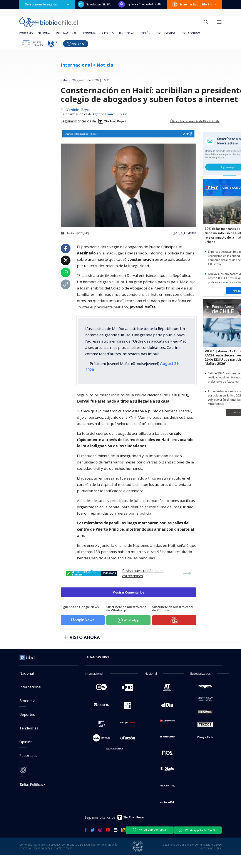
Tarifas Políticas (31, 784)
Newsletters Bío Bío (95, 4)
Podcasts (26, 33)
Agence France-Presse (110, 114)
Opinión (145, 33)
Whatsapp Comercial (150, 830)
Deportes (107, 33)
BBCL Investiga (166, 33)
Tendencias (126, 33)
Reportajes (28, 756)
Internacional (66, 33)
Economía (89, 33)
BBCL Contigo (190, 33)
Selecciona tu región (47, 4)
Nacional (44, 33)
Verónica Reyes (78, 110)
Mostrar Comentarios (128, 592)
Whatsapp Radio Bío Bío (198, 830)
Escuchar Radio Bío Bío (194, 4)
